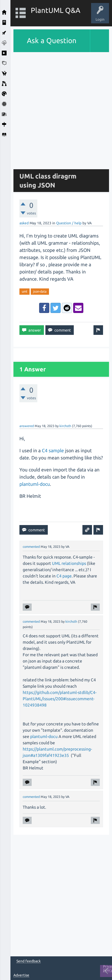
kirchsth (65, 426)
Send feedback (29, 961)
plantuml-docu (35, 484)
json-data (40, 291)
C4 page (64, 576)
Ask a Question (52, 41)
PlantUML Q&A (56, 10)
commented (31, 547)
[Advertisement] (56, 108)
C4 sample (53, 450)
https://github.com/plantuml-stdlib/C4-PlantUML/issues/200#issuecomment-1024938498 (60, 699)
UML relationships (69, 563)
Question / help (69, 223)
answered (27, 426)
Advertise (21, 975)
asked (24, 223)
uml (24, 291)
